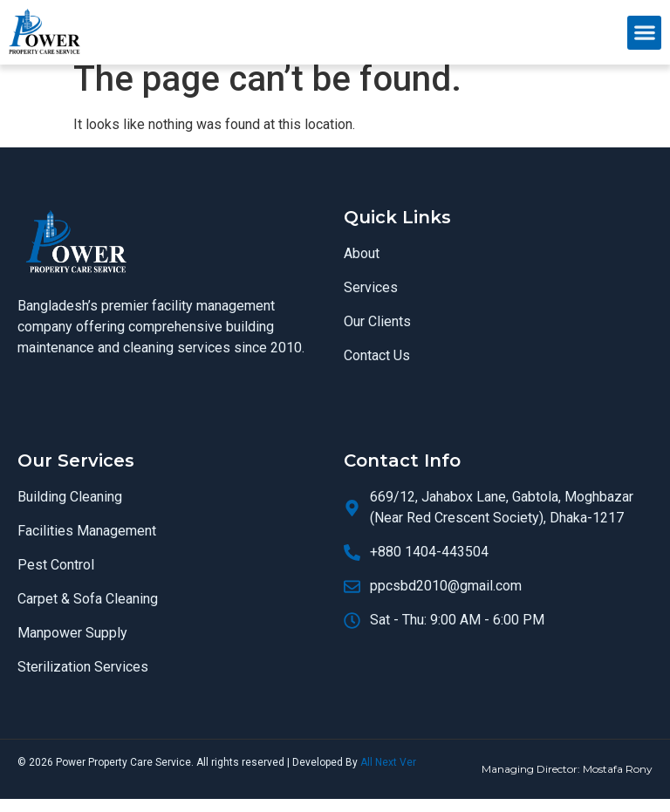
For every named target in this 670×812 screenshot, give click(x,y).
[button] (644, 33)
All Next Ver (388, 776)
